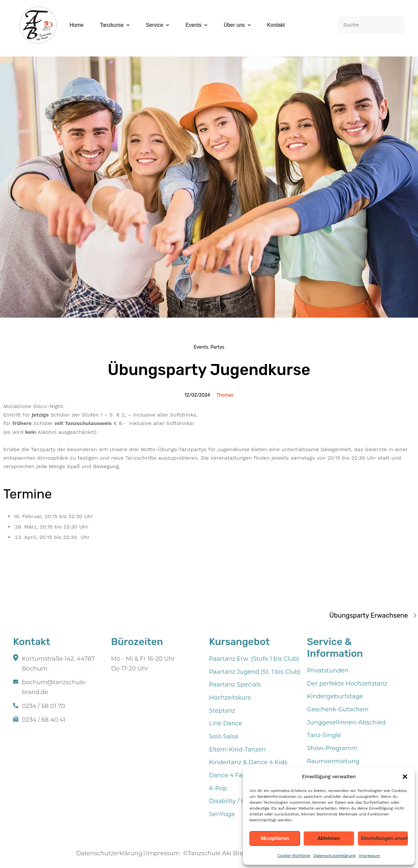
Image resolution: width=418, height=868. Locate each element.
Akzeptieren (275, 838)
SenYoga (222, 814)
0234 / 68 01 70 (43, 706)
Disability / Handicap (239, 801)
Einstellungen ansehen (385, 838)
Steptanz (222, 711)
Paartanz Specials (235, 685)
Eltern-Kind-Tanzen (237, 750)
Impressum (370, 856)
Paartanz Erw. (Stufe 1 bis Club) (254, 659)
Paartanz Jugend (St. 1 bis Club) (255, 672)
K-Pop (218, 788)
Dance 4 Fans (229, 775)
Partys (217, 347)
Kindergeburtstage (335, 696)
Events (201, 347)
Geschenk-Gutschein (338, 709)
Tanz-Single (324, 735)
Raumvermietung (333, 761)
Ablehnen (329, 838)
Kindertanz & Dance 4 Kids (248, 762)
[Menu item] (77, 25)
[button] (405, 777)
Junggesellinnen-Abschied (346, 722)
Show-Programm (332, 748)
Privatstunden (328, 671)
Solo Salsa (224, 736)
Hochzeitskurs (230, 698)
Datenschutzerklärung (335, 856)
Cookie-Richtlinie (294, 856)
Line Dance (226, 723)
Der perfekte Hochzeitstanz (347, 684)
